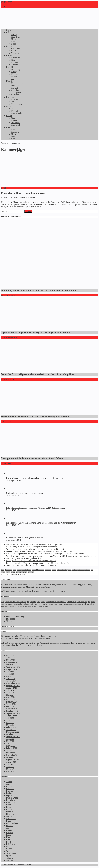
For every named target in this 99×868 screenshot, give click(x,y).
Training (79, 604)
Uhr (92, 570)
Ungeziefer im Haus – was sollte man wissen (24, 193)
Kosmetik (9, 604)
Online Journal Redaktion (23, 198)
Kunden (54, 570)
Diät (28, 602)
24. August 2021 (13, 540)
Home (14, 39)
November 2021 (13, 755)
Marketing (26, 604)
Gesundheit (16, 48)
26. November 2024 (9, 337)
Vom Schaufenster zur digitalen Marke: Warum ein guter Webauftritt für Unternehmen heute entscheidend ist (51, 556)
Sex (13, 79)
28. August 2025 (13, 480)
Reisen (9, 116)
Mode (14, 44)
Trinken (15, 65)
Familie (15, 74)
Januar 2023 (11, 730)
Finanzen (15, 99)
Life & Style (11, 844)
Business (10, 97)
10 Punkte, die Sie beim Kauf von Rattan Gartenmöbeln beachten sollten (38, 290)
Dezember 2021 (13, 753)
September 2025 (13, 667)
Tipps (84, 570)
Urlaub (3, 572)
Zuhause (39, 606)
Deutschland (9, 570)
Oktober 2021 (12, 757)
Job (13, 102)
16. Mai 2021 (7, 198)
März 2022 (11, 746)
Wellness (15, 53)
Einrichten (16, 37)
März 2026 (11, 660)
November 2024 (13, 683)
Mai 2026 (10, 655)
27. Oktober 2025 (8, 463)
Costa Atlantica (13, 602)
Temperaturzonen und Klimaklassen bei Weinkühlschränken (31, 565)
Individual (16, 125)
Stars (13, 139)
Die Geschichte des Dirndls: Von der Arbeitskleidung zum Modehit (35, 416)
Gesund (9, 46)
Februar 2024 (12, 702)
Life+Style (11, 32)
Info (50, 570)
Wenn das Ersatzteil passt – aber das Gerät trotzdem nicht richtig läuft (37, 374)
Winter (8, 572)
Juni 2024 (10, 693)
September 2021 (13, 760)
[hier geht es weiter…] (36, 207)
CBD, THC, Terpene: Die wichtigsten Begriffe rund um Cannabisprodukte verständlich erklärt (45, 554)
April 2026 (11, 658)
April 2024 (11, 697)
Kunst (14, 134)
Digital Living (17, 83)
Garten (29, 570)
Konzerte (15, 132)
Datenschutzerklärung (15, 616)
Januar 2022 (11, 750)
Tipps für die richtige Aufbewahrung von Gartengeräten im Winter (36, 332)
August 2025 (11, 669)
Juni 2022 (10, 739)
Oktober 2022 (12, 734)
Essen (14, 60)
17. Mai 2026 (7, 379)
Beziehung (16, 69)
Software (15, 95)
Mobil (9, 106)
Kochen (15, 62)
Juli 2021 (10, 764)
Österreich (16, 118)
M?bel (59, 570)
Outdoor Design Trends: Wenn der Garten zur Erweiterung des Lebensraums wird (40, 551)
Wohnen (18, 572)
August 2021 (11, 762)
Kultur (9, 127)
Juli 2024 (10, 690)
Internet (15, 88)
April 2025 (11, 679)
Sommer (65, 604)
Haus (46, 570)
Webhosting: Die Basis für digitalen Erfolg (24, 558)
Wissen (13, 572)
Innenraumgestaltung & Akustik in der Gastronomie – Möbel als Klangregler (38, 563)
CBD (6, 602)
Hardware (15, 86)
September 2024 (13, 686)
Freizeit (64, 602)
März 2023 (11, 725)
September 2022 (13, 737)
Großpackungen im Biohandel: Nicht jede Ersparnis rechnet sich (33, 547)
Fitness (59, 602)
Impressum (11, 619)
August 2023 (11, 716)
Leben (14, 42)
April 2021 (11, 771)
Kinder (14, 76)
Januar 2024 (11, 704)
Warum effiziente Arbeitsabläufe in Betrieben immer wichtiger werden (35, 544)
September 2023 (13, 713)
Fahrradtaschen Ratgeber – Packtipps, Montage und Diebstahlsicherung (36, 508)
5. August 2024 (7, 421)
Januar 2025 (11, 681)
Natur (36, 604)
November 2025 (13, 662)
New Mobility (17, 113)
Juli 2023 (10, 718)
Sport (14, 51)
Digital (9, 81)
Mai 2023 (10, 723)
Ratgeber (68, 570)
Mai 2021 (10, 769)
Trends (88, 570)
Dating (14, 72)
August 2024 (11, 688)
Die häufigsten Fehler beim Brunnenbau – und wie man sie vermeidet (35, 478)
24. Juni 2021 (12, 525)
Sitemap (10, 621)
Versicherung (17, 104)
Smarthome (16, 90)
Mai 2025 (10, 676)
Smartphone (16, 92)
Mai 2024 (10, 695)
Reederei (74, 570)
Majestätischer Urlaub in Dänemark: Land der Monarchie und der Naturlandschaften (41, 523)
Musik (14, 136)
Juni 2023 (10, 720)
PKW (63, 570)
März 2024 (11, 699)
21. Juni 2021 (12, 510)
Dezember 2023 (13, 706)
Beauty (14, 35)
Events (14, 130)
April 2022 (11, 743)
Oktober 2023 (12, 711)
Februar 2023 (12, 727)
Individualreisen (13, 823)
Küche (9, 55)
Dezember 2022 (13, 732)
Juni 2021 (10, 767)
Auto (13, 109)
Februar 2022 (12, 748)
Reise (56, 604)
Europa (14, 120)
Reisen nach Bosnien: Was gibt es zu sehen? (24, 538)
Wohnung (24, 572)
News (9, 30)
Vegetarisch (5, 606)
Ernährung (16, 58)
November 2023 (13, 709)
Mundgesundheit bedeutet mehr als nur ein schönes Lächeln (32, 458)
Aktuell (9, 782)
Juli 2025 (10, 672)
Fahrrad (15, 111)
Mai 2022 (10, 741)
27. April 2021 (7, 295)
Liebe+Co (10, 67)
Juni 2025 (10, 674)
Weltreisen (16, 123)
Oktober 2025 (12, 665)
